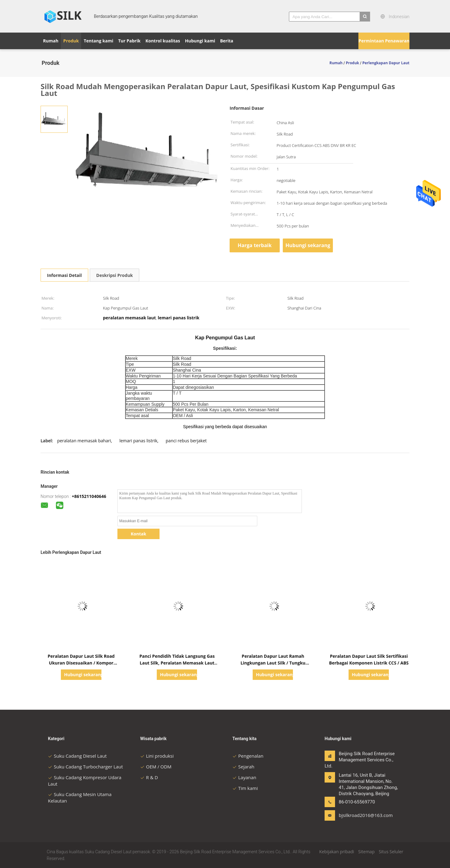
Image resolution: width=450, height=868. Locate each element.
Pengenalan (248, 756)
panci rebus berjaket (186, 441)
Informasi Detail (64, 275)
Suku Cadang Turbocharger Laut (85, 767)
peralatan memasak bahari (84, 441)
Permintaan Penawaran (384, 41)
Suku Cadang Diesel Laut (77, 756)
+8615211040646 (89, 496)
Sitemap (366, 852)
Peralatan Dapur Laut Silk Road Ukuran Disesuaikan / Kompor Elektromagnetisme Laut (81, 663)
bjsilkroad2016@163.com (358, 815)
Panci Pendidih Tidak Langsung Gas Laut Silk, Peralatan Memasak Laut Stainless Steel (177, 663)
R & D (149, 777)
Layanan (244, 777)
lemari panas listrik (138, 441)
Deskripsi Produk (114, 275)
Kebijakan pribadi (336, 852)
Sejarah (243, 767)
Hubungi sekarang (308, 245)
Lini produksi (157, 756)
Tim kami (245, 788)
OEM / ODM (156, 767)
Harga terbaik (255, 245)
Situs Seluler (391, 852)
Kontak (138, 534)
